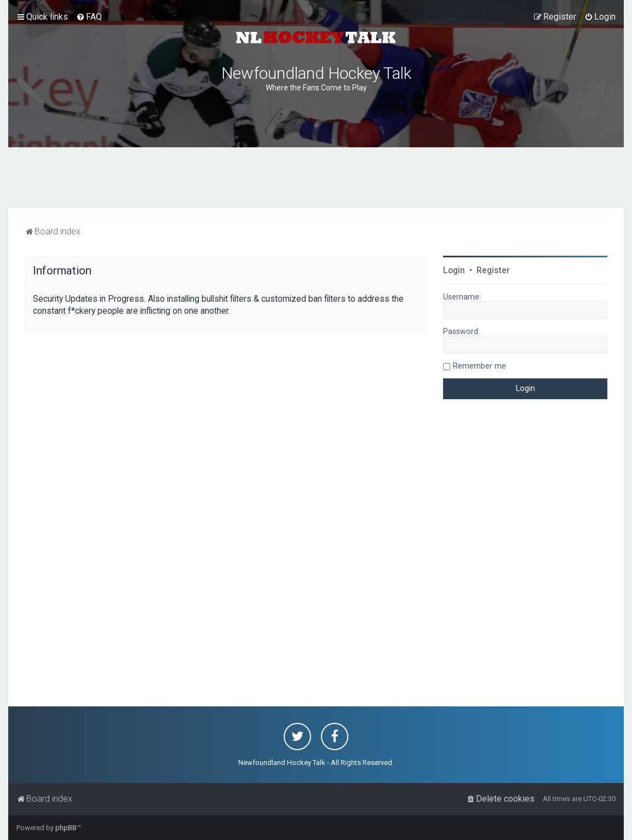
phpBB (66, 828)
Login (454, 271)
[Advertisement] (316, 177)
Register (493, 271)
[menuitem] (89, 17)
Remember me (479, 366)
